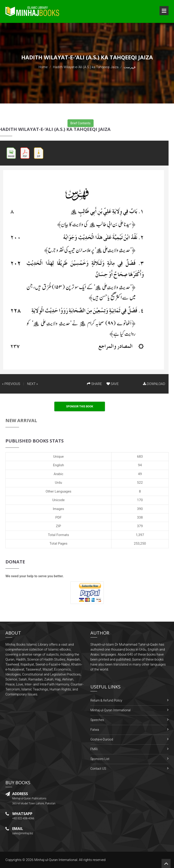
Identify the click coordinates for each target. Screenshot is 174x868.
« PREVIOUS (11, 384)
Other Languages (58, 491)
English (59, 465)
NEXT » (33, 384)
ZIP (59, 526)
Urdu (58, 483)
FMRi (94, 749)
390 (140, 509)
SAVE (113, 384)
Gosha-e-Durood (102, 739)
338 (140, 517)
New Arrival (21, 420)
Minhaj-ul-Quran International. (56, 860)
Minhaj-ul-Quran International (110, 710)
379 (140, 526)
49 (140, 474)
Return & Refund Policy (106, 700)
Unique (58, 457)
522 (140, 483)
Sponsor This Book (80, 406)
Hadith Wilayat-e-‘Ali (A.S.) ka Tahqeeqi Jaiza (86, 67)
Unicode (58, 500)
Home (43, 67)
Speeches (97, 720)
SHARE (94, 384)
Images (58, 509)
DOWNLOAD (154, 384)
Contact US (98, 769)
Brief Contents (81, 123)
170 (140, 500)
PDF (58, 517)
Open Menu (164, 11)
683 (140, 457)
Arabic (59, 474)
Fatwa (95, 730)
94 (140, 465)
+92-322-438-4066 (23, 818)
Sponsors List (100, 759)
